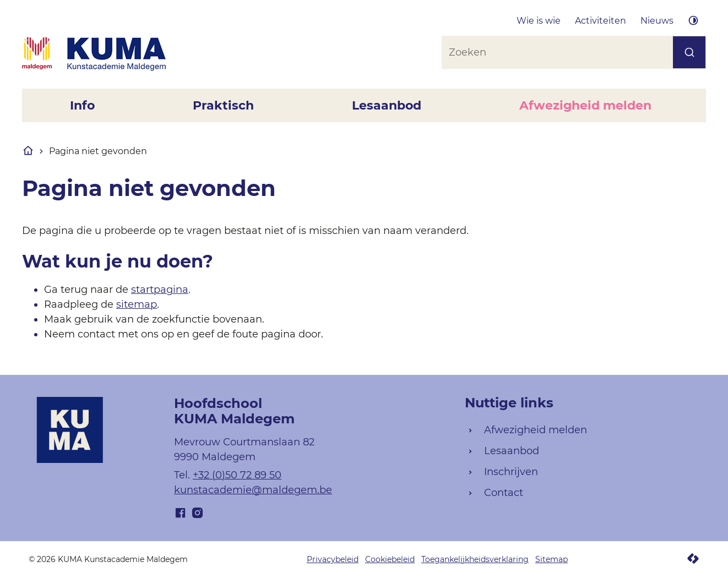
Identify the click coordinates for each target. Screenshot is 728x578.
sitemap (137, 304)
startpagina (160, 290)
